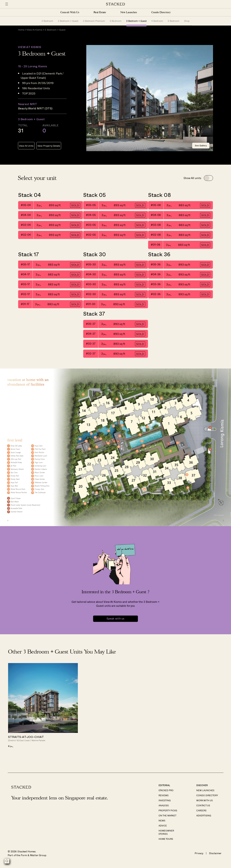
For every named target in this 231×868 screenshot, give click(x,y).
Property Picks (168, 811)
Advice (163, 826)
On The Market (167, 816)
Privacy (199, 854)
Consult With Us (70, 12)
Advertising (204, 816)
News (162, 821)
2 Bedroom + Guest (68, 21)
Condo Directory (161, 12)
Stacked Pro (166, 790)
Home (21, 30)
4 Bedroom (157, 21)
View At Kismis (35, 30)
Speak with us (115, 619)
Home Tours (166, 839)
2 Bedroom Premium (94, 21)
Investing (165, 801)
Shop (187, 21)
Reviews (163, 795)
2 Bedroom (47, 21)
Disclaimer (215, 854)
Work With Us (204, 801)
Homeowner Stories (166, 832)
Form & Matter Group (34, 855)
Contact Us (203, 806)
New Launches (129, 12)
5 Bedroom (174, 21)
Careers (201, 811)
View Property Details (49, 146)
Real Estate (100, 12)
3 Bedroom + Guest (136, 21)
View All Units (26, 146)
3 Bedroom (115, 21)
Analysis (164, 806)
